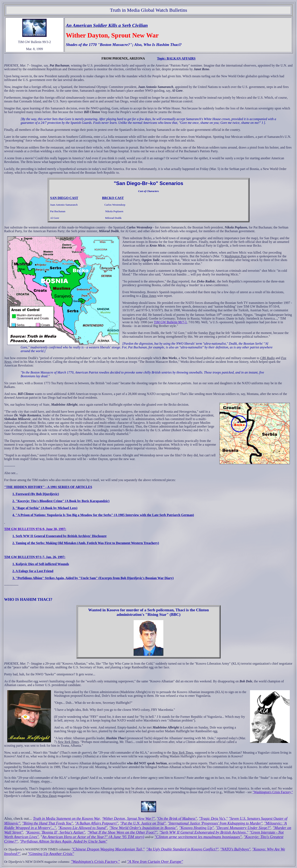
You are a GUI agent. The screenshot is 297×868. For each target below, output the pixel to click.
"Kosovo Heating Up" (196, 828)
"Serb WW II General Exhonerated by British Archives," (204, 832)
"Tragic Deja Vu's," (213, 819)
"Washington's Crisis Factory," (273, 792)
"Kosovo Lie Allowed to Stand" (83, 828)
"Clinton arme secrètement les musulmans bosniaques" (198, 837)
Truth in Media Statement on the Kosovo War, (67, 819)
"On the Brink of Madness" (177, 819)
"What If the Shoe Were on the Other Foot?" (122, 832)
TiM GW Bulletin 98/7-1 (170, 322)
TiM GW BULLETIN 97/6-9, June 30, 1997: (35, 529)
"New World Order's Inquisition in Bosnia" (143, 828)
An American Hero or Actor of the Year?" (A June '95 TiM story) (93, 837)
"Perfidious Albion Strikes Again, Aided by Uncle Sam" (63, 841)
